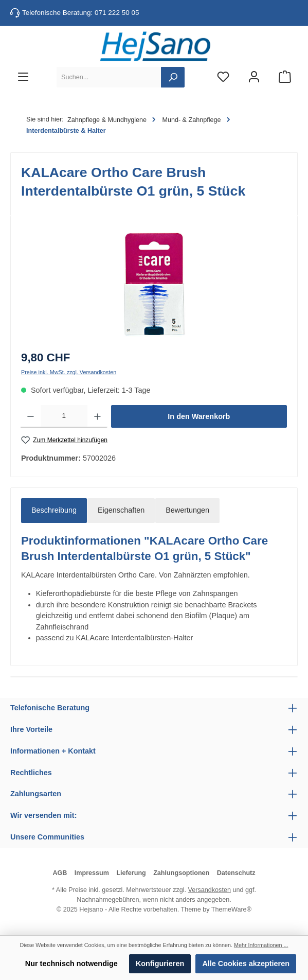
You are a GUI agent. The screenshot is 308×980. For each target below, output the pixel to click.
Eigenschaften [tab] (121, 510)
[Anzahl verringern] (31, 416)
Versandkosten (210, 890)
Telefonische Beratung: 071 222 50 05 (80, 13)
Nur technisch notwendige (71, 964)
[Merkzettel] (223, 77)
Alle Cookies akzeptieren (246, 964)
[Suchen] (173, 77)
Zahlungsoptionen (181, 873)
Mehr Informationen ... (261, 945)
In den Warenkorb (199, 416)
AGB (60, 873)
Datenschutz (236, 873)
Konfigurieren (160, 964)
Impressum (92, 873)
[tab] (54, 511)
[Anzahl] (64, 416)
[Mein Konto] (254, 77)
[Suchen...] (109, 77)
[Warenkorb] (285, 77)
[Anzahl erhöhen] (97, 416)
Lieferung (131, 873)
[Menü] (23, 77)
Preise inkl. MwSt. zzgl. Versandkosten (69, 372)
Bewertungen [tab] (187, 510)
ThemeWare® (231, 909)
